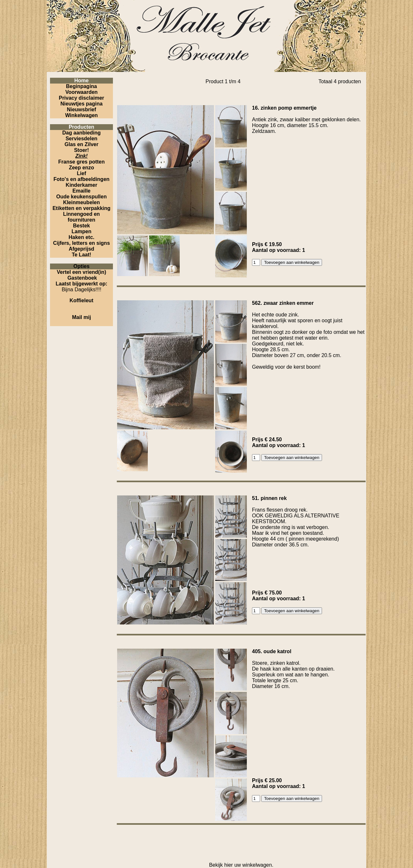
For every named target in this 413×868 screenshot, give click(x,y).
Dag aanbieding (81, 133)
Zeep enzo (81, 168)
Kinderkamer (82, 185)
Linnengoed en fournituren (82, 217)
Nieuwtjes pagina (81, 104)
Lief (81, 173)
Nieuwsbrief (81, 110)
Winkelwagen (81, 115)
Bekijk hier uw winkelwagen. (241, 865)
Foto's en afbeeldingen (82, 179)
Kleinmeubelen (82, 202)
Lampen (81, 231)
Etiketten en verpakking (82, 208)
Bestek (81, 226)
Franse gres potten (81, 162)
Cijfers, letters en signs (81, 243)
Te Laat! (81, 255)
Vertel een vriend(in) (81, 272)
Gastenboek (82, 278)
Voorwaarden (81, 92)
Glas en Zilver (81, 144)
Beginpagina (81, 86)
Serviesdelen (81, 139)
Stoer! (81, 150)
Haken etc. (81, 237)
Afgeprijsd (81, 249)
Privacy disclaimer (81, 98)
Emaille (81, 191)
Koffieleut (82, 300)
